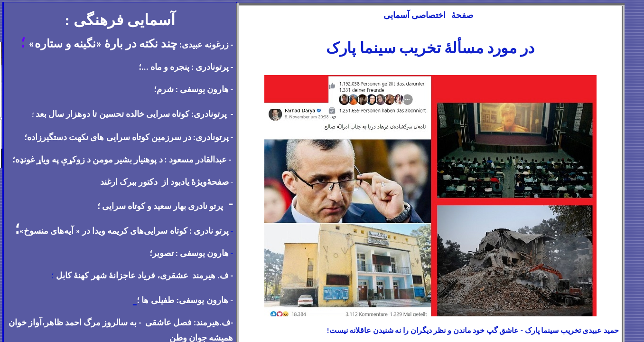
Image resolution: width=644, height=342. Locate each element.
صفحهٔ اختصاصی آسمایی (429, 15)
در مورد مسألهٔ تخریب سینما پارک (430, 48)
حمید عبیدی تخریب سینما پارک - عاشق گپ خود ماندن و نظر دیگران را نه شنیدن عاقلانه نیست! (473, 330)
